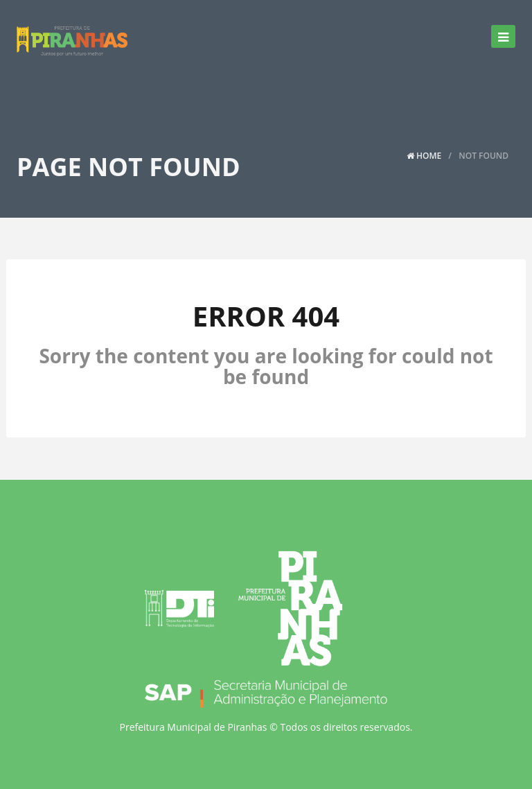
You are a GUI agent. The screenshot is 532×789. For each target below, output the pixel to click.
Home (424, 156)
